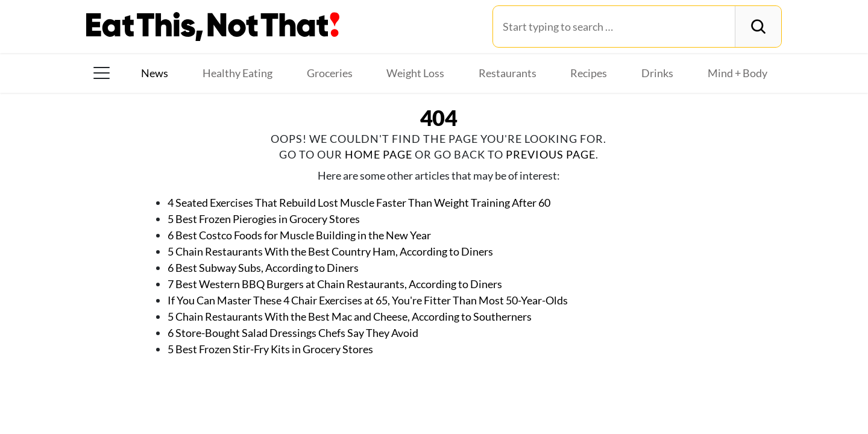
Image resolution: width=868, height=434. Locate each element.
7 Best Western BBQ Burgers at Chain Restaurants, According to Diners (335, 284)
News (155, 73)
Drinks (657, 73)
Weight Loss (415, 73)
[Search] (758, 27)
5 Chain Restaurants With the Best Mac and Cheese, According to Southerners (350, 316)
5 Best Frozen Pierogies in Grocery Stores (264, 219)
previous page (551, 154)
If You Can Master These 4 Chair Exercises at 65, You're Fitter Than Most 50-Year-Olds (368, 300)
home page (379, 154)
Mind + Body (737, 73)
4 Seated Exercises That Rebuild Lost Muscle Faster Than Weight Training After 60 (359, 203)
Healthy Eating (237, 73)
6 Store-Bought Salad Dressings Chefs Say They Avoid (293, 333)
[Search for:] (614, 27)
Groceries (330, 73)
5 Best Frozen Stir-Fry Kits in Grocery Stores (270, 349)
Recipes (589, 73)
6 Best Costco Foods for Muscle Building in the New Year (299, 235)
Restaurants (508, 73)
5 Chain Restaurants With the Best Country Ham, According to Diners (330, 251)
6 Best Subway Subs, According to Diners (263, 268)
